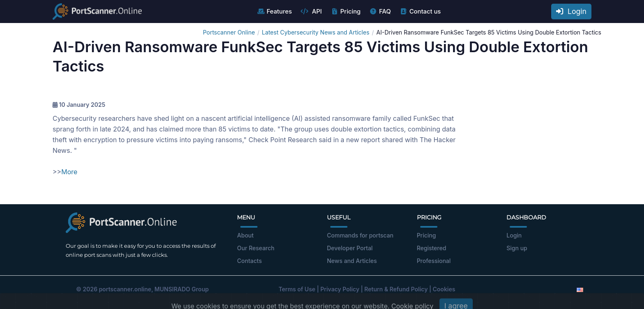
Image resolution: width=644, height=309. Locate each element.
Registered (432, 248)
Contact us (420, 12)
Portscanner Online (229, 32)
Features (274, 12)
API (311, 12)
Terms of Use (297, 289)
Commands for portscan (360, 235)
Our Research (256, 248)
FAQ (380, 12)
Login (571, 11)
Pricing (346, 12)
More (69, 172)
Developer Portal (350, 248)
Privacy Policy (340, 289)
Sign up (517, 248)
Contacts (249, 261)
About (245, 235)
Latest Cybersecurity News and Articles (316, 32)
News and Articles (352, 261)
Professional (434, 261)
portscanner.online (125, 289)
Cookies (444, 289)
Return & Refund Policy (396, 289)
